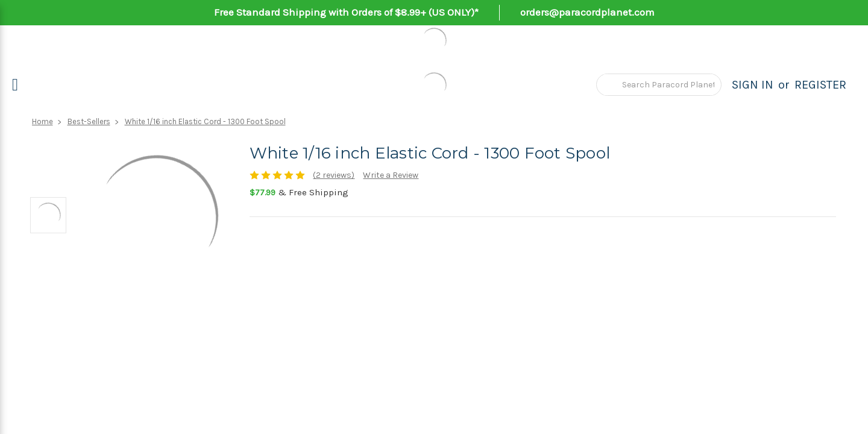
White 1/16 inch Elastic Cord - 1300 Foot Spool (205, 121)
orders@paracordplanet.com (587, 12)
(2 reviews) (334, 175)
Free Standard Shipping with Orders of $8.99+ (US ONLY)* (346, 12)
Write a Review (391, 175)
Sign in (753, 85)
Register (820, 85)
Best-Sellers (89, 121)
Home (42, 121)
